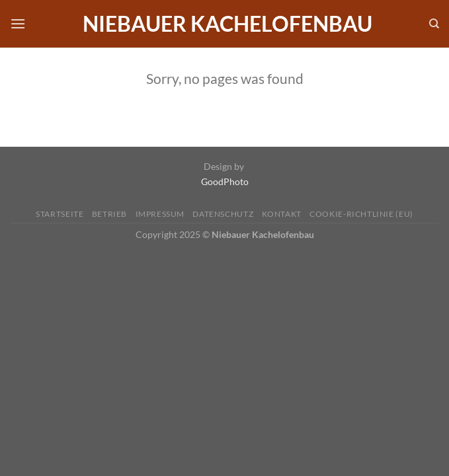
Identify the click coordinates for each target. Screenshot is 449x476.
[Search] (434, 24)
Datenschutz (223, 214)
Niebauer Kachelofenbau (227, 24)
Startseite (60, 214)
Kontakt (282, 214)
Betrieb (109, 214)
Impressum (160, 214)
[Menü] (18, 23)
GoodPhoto (225, 181)
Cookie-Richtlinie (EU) (361, 214)
